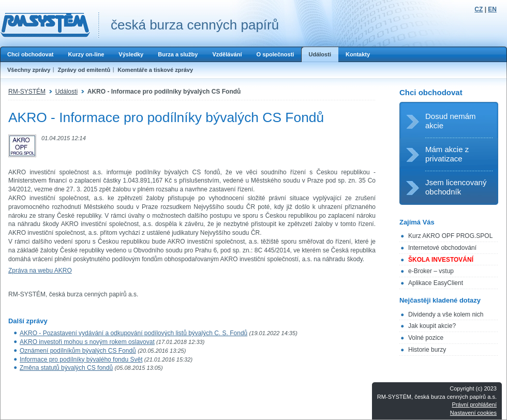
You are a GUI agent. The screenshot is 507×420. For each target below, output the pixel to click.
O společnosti (275, 54)
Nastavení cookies (473, 413)
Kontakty (358, 54)
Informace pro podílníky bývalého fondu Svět (81, 359)
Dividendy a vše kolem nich (446, 314)
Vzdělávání (227, 54)
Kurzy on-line (86, 54)
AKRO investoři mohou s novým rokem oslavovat (87, 342)
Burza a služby (178, 54)
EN (492, 9)
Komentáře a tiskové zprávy (155, 70)
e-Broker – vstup (431, 271)
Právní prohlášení (474, 404)
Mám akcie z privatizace (447, 154)
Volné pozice (426, 338)
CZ (479, 9)
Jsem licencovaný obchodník (456, 187)
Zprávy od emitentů (84, 70)
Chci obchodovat (30, 54)
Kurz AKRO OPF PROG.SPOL (450, 236)
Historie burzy (427, 350)
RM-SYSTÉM (27, 92)
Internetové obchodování (442, 248)
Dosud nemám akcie (451, 121)
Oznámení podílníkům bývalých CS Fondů (78, 351)
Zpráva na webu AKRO (40, 271)
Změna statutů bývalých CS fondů (66, 368)
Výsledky (131, 54)
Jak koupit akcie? (432, 326)
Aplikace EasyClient (436, 283)
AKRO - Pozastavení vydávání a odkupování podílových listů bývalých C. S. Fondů (133, 333)
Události (320, 54)
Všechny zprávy (29, 70)
